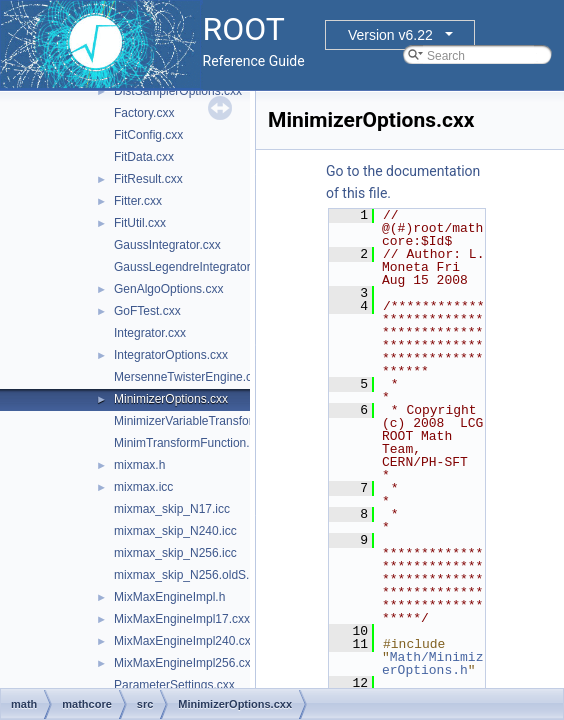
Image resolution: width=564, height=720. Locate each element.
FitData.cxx (144, 157)
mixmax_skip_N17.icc (172, 509)
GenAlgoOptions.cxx (168, 289)
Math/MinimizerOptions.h (432, 663)
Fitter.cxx (138, 201)
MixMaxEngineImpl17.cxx (182, 619)
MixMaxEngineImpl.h (169, 597)
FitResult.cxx (148, 179)
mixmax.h (139, 465)
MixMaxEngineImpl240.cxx (185, 641)
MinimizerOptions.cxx (171, 399)
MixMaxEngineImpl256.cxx (185, 663)
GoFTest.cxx (147, 311)
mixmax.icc (143, 487)
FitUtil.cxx (140, 223)
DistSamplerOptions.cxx (178, 91)
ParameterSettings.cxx (174, 685)
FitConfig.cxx (148, 135)
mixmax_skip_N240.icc (175, 531)
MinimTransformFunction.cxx (191, 443)
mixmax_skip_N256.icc (175, 553)
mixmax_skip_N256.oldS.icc (189, 575)
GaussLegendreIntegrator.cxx (192, 267)
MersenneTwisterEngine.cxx (189, 377)
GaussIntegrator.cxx (167, 245)
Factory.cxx (144, 113)
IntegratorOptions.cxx (171, 355)
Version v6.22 (390, 35)
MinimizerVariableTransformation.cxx (212, 421)
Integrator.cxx (150, 333)
